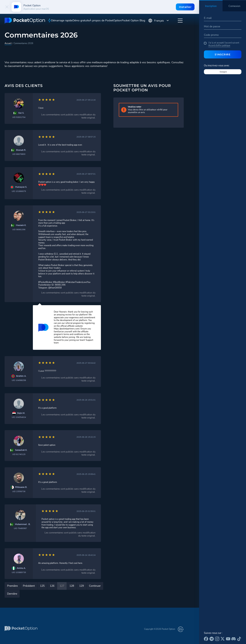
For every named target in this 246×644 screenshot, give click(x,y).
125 (42, 586)
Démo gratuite (81, 20)
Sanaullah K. (21, 450)
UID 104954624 (19, 417)
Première (12, 586)
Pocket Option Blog (133, 20)
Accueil (8, 43)
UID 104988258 (19, 380)
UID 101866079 (19, 191)
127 (62, 586)
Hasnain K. (21, 225)
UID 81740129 (19, 454)
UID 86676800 (19, 154)
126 (52, 586)
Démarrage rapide (62, 20)
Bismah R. (21, 150)
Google (223, 72)
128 (72, 586)
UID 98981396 (19, 230)
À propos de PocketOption (106, 20)
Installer (185, 7)
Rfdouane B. (21, 487)
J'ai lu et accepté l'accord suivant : (222, 44)
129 (81, 586)
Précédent (29, 586)
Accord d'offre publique (219, 45)
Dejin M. (21, 413)
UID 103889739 (19, 572)
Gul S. (21, 113)
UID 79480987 (20, 528)
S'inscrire (223, 54)
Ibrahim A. (21, 376)
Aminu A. (21, 568)
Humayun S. (21, 187)
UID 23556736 (19, 491)
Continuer (95, 586)
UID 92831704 (19, 117)
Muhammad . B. (23, 524)
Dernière (12, 594)
